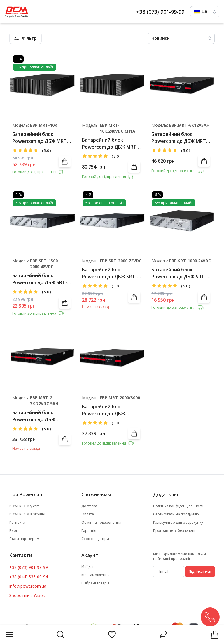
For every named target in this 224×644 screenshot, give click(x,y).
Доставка (89, 506)
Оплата (88, 514)
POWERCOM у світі (24, 506)
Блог (13, 531)
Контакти (17, 523)
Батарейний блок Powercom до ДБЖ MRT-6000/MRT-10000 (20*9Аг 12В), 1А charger (110, 144)
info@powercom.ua (28, 586)
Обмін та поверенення (101, 523)
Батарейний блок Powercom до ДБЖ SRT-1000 (179, 273)
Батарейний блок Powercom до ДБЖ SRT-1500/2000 (40, 279)
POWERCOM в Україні (27, 514)
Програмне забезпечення (176, 531)
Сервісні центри (95, 539)
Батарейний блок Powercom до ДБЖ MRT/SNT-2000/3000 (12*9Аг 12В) (35, 416)
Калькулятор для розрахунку (178, 523)
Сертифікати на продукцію (176, 514)
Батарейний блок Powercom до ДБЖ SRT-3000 (109, 273)
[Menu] (9, 635)
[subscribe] (169, 572)
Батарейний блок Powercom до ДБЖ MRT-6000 (180, 138)
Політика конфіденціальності (178, 506)
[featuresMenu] (26, 38)
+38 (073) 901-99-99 (160, 12)
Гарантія (89, 531)
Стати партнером (24, 539)
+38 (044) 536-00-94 (29, 577)
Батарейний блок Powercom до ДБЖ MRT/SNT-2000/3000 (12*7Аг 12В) (105, 410)
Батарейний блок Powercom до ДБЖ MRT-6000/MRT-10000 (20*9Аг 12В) (40, 138)
